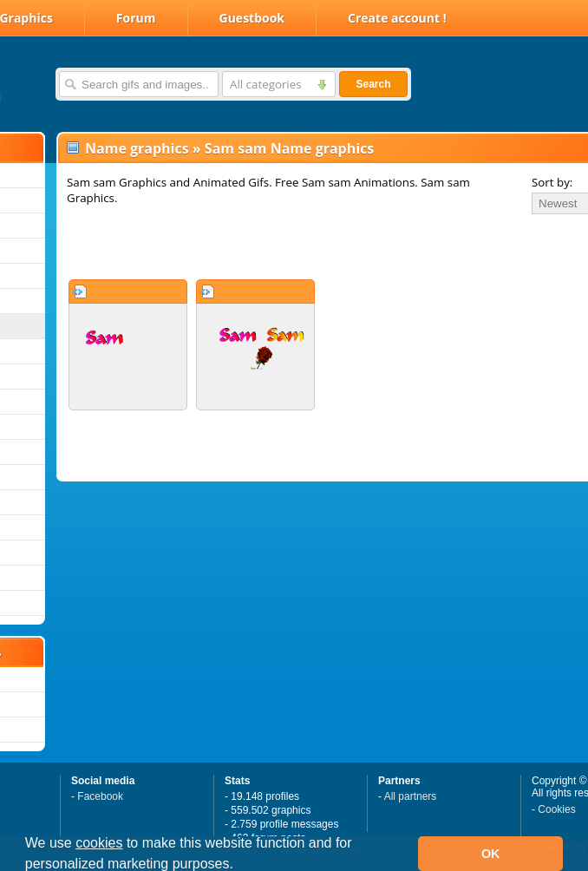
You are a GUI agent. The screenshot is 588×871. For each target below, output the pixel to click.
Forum (136, 18)
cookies (99, 843)
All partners (411, 796)
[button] (239, 866)
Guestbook (252, 18)
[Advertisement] (262, 246)
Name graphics (137, 148)
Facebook (100, 796)
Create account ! (397, 18)
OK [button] (491, 854)
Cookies (556, 809)
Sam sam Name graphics (290, 148)
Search (373, 84)
